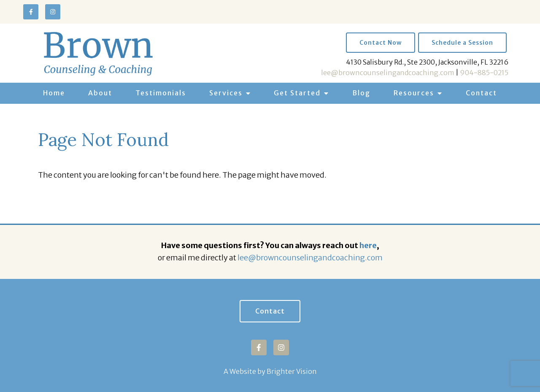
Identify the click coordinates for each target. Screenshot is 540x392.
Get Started (297, 93)
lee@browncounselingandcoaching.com (388, 73)
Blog (361, 93)
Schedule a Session (462, 43)
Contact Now (381, 43)
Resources (414, 93)
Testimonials (161, 93)
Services (226, 93)
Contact (481, 93)
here (368, 245)
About (100, 93)
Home (54, 93)
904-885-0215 (484, 73)
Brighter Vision (292, 371)
